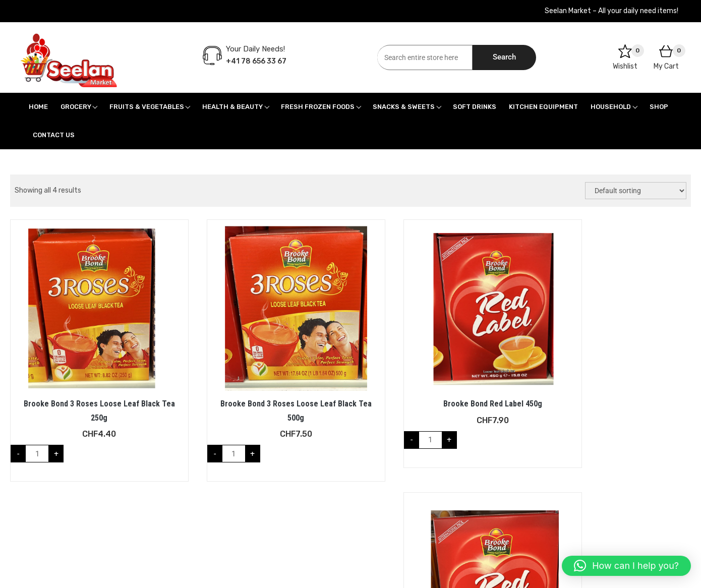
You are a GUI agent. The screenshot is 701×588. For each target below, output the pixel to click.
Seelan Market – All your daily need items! (611, 11)
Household (611, 107)
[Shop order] (636, 191)
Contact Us (54, 135)
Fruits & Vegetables (147, 107)
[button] (626, 566)
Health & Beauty (232, 107)
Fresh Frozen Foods (318, 107)
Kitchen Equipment (543, 107)
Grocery (76, 107)
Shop (659, 107)
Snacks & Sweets (404, 107)
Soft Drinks (475, 107)
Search (504, 57)
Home (38, 107)
